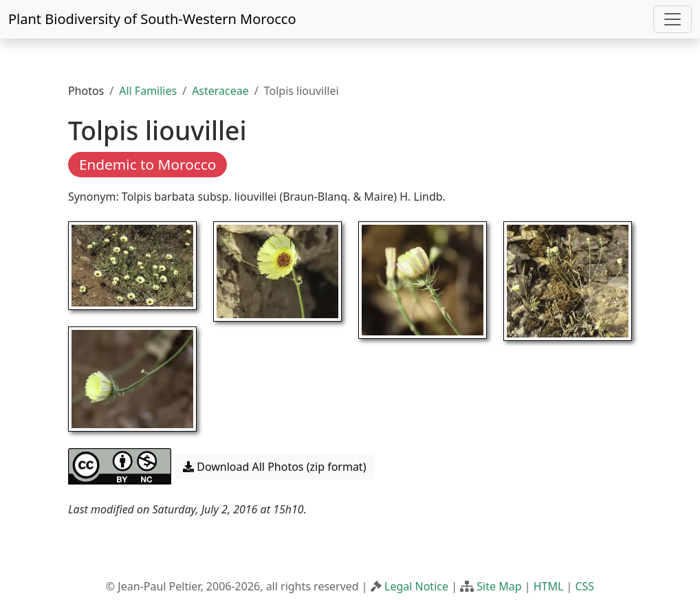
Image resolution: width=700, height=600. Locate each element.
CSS (584, 586)
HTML (549, 586)
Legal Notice (416, 586)
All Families (148, 91)
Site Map (499, 586)
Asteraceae (220, 91)
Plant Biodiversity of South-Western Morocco (152, 19)
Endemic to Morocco (147, 164)
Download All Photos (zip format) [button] (274, 467)
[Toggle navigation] (672, 19)
